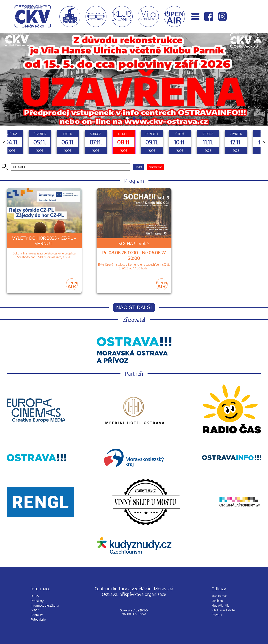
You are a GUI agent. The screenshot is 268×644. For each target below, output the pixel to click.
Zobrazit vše (155, 167)
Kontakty (37, 615)
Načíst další (134, 307)
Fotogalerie (38, 619)
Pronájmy (37, 601)
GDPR (35, 610)
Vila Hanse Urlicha (223, 610)
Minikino (217, 601)
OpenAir (217, 615)
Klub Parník (219, 596)
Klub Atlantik (220, 605)
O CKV (35, 596)
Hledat (138, 167)
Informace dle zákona (45, 605)
